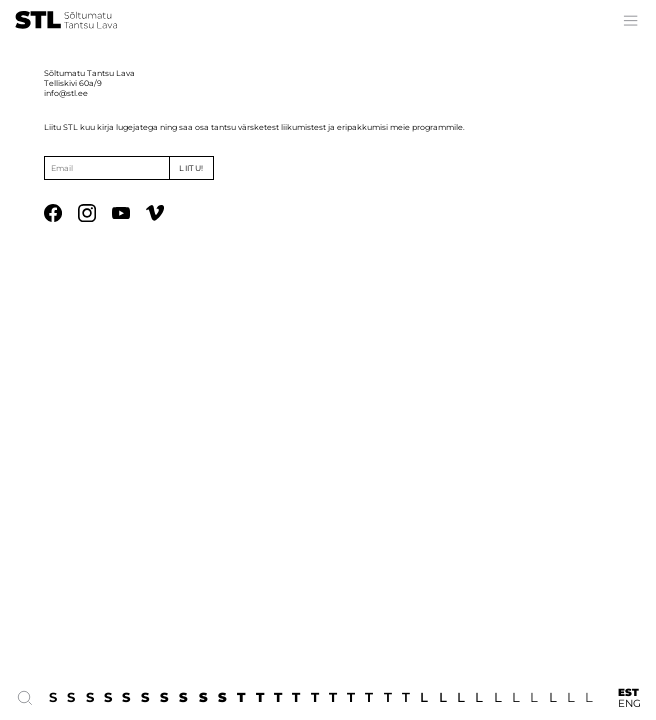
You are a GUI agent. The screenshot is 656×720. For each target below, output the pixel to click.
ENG (629, 703)
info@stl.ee (66, 93)
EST (628, 692)
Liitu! (191, 168)
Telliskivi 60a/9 (73, 83)
